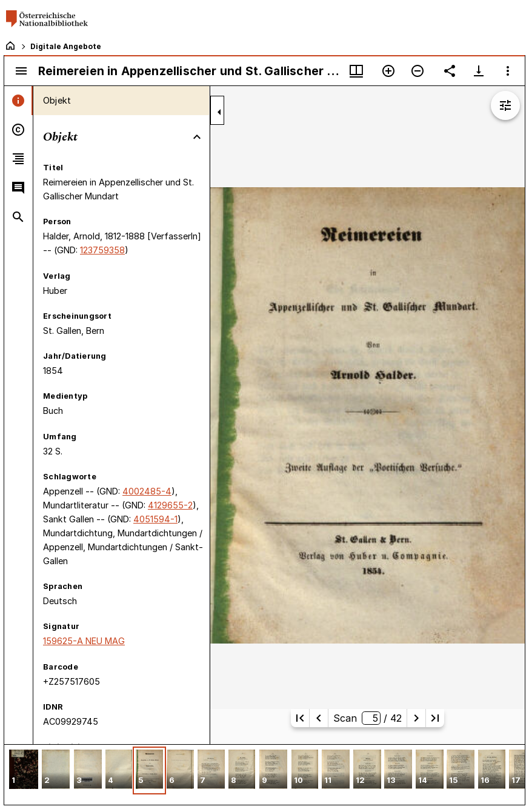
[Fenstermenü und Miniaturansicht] (356, 71)
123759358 (102, 250)
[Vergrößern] (388, 71)
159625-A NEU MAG (84, 641)
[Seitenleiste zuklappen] (219, 112)
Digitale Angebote (66, 46)
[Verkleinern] (418, 71)
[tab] (18, 101)
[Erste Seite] (300, 718)
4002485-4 (147, 491)
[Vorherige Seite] (319, 718)
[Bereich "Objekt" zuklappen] (197, 137)
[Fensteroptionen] (508, 71)
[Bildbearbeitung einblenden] (505, 105)
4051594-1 (155, 519)
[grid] (264, 774)
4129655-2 (170, 505)
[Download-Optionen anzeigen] (479, 71)
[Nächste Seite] (416, 718)
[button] (24, 770)
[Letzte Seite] (435, 718)
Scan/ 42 (367, 718)
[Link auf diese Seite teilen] (450, 71)
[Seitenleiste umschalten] (21, 71)
